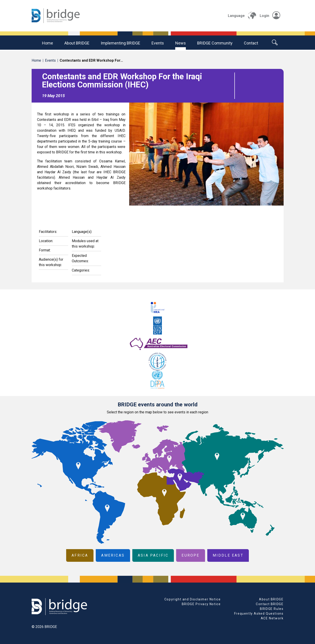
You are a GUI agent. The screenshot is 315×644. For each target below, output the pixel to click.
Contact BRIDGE (270, 604)
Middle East (228, 555)
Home (48, 43)
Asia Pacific (153, 555)
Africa (80, 555)
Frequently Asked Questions (259, 614)
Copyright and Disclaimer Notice (193, 599)
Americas (113, 555)
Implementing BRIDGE (120, 43)
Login (270, 16)
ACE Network (272, 618)
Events (158, 43)
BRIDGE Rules (272, 609)
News (181, 43)
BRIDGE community (215, 43)
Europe (190, 555)
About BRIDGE (77, 43)
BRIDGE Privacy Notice (201, 604)
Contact (251, 43)
